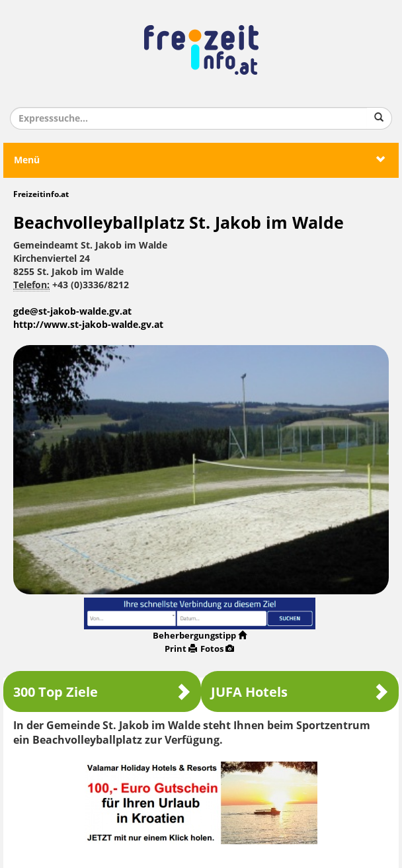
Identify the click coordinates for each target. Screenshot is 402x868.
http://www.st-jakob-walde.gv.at (88, 325)
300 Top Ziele (102, 692)
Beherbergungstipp (200, 636)
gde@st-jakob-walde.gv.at (72, 312)
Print (181, 649)
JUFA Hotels (300, 692)
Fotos (217, 649)
